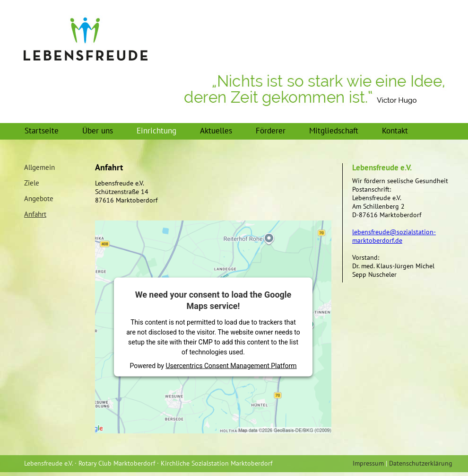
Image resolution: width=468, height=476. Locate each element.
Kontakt (395, 131)
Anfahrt (35, 214)
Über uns (98, 131)
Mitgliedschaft (334, 131)
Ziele (32, 183)
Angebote (39, 199)
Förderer (271, 131)
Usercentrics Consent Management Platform (231, 365)
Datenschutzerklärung (421, 463)
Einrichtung (156, 131)
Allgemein (39, 167)
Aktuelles (216, 131)
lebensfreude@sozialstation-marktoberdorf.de (394, 236)
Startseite (42, 131)
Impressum (368, 463)
